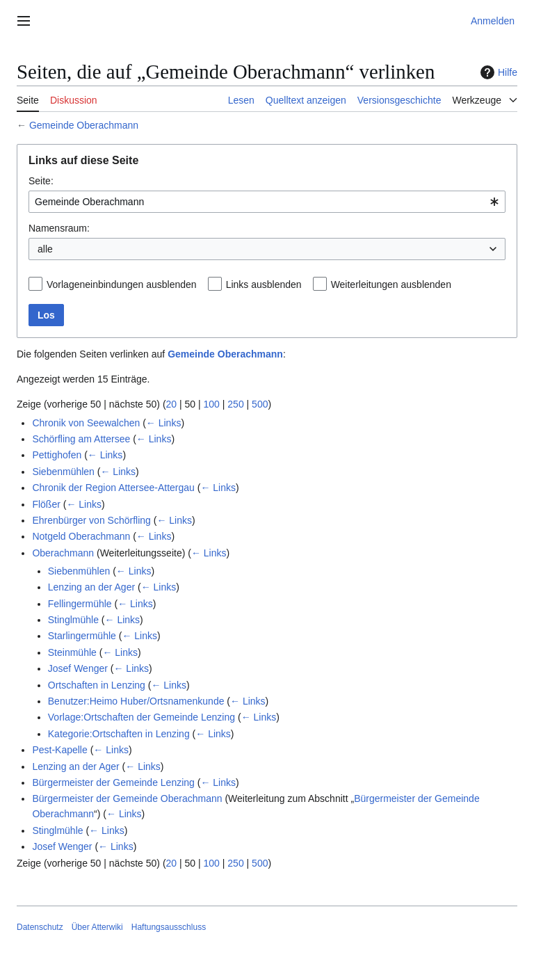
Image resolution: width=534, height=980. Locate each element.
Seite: (41, 181)
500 (260, 404)
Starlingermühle (82, 636)
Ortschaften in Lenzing (97, 685)
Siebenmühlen (63, 472)
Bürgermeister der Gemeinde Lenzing (113, 782)
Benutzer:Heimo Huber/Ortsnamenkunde (136, 701)
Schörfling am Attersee (81, 439)
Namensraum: (59, 228)
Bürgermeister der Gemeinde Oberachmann (127, 798)
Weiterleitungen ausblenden (391, 284)
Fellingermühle (80, 604)
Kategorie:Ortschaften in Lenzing (119, 734)
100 (212, 404)
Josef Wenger (78, 668)
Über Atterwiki (97, 927)
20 (172, 404)
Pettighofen (57, 455)
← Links (164, 423)
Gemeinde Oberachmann (84, 125)
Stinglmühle (73, 620)
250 (235, 404)
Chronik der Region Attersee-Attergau (113, 488)
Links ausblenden (264, 284)
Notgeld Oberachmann (81, 536)
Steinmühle (72, 652)
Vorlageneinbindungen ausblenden (122, 284)
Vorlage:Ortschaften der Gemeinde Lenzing (141, 717)
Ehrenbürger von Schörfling (91, 520)
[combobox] (267, 202)
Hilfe (497, 72)
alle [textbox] (45, 249)
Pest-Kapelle (59, 750)
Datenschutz (40, 927)
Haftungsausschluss (169, 927)
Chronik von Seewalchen (86, 423)
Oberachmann (63, 553)
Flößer (46, 504)
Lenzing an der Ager (91, 587)
